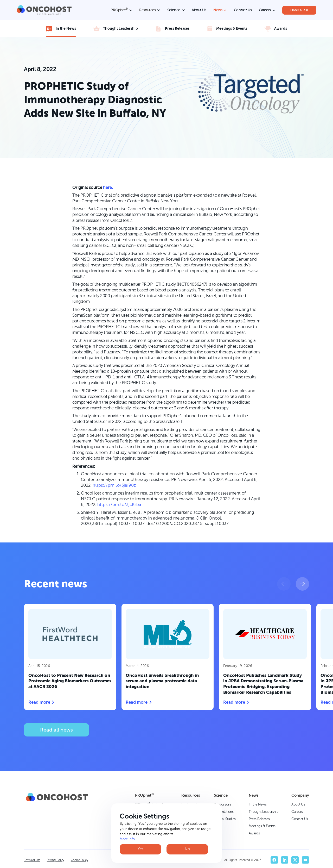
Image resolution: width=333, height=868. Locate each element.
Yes (141, 849)
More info (127, 839)
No (187, 849)
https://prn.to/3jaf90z (114, 485)
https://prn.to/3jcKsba (119, 504)
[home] (44, 10)
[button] (284, 584)
